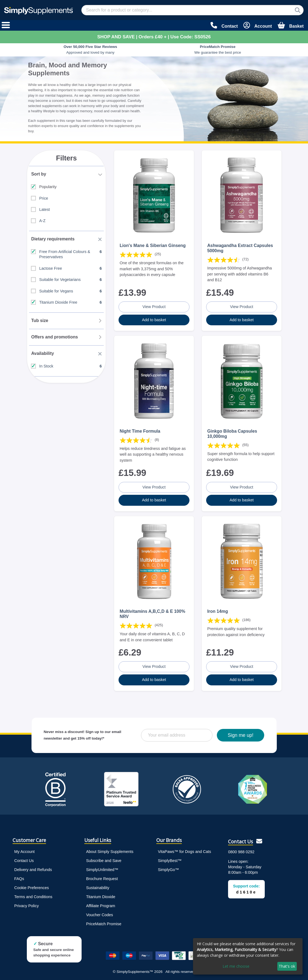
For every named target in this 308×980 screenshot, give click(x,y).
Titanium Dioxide (101, 895)
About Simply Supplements (110, 850)
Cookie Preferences (31, 886)
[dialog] (248, 956)
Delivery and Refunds (33, 868)
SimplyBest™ (170, 859)
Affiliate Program (100, 904)
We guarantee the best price (218, 49)
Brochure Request (102, 877)
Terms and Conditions (33, 895)
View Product (154, 306)
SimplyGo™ (169, 868)
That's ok (287, 966)
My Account (24, 850)
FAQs (19, 877)
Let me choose (236, 966)
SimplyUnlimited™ (102, 868)
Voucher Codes (99, 913)
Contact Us (24, 859)
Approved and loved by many (90, 49)
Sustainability (98, 886)
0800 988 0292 (241, 850)
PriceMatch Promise (104, 922)
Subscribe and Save (104, 859)
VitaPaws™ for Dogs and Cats (185, 850)
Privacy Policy (27, 904)
